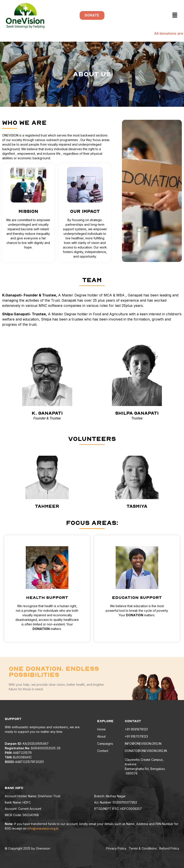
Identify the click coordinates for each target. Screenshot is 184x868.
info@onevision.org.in (43, 828)
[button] (175, 15)
